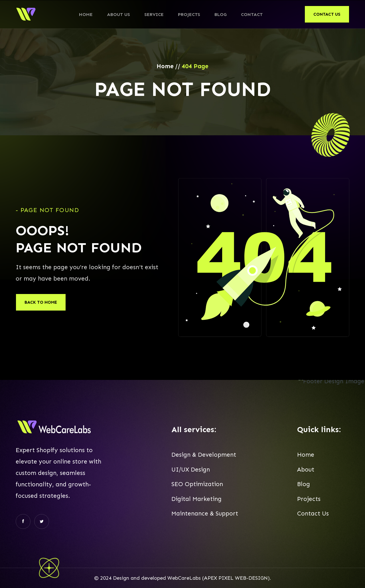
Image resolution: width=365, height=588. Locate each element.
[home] (26, 14)
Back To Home (41, 302)
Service (154, 14)
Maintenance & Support (205, 515)
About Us (118, 14)
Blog (221, 14)
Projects (189, 14)
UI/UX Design (191, 472)
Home (86, 14)
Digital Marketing (196, 501)
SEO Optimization (197, 486)
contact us (327, 14)
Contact (252, 14)
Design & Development (204, 457)
